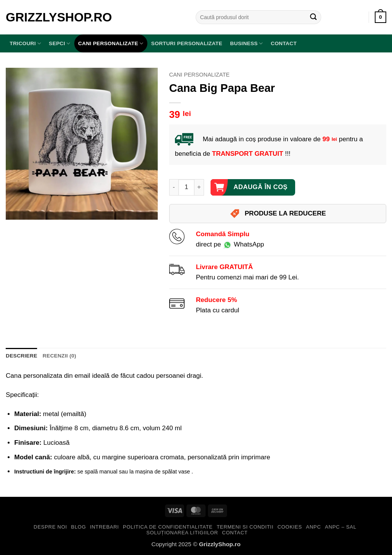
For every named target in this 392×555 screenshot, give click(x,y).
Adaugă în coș (261, 187)
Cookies (290, 527)
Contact (284, 43)
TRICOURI (25, 43)
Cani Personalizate (111, 43)
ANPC (313, 527)
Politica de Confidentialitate (168, 527)
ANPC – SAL (341, 527)
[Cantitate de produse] (187, 187)
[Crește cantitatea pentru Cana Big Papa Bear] (199, 187)
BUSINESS (247, 43)
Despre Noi (50, 527)
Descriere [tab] (21, 356)
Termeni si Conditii (245, 527)
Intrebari (105, 527)
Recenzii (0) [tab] (59, 356)
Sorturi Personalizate (187, 43)
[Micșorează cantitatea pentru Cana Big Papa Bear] (174, 187)
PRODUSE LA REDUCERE (278, 214)
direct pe (230, 244)
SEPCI (60, 43)
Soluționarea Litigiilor (182, 533)
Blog (79, 527)
